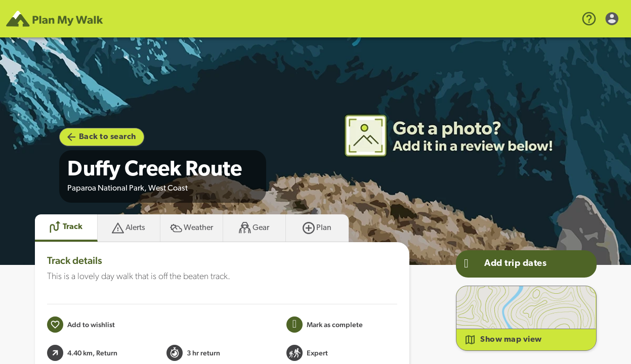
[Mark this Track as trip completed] (325, 325)
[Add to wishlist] (81, 325)
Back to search (102, 137)
